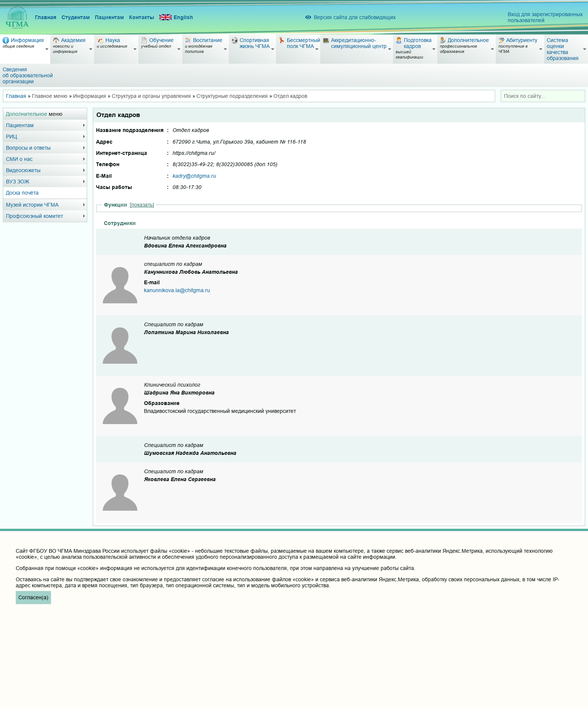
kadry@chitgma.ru (194, 176)
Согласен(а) (33, 597)
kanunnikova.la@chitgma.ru (177, 290)
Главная (46, 17)
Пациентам (109, 17)
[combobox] (543, 96)
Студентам (76, 17)
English (176, 17)
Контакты (142, 17)
